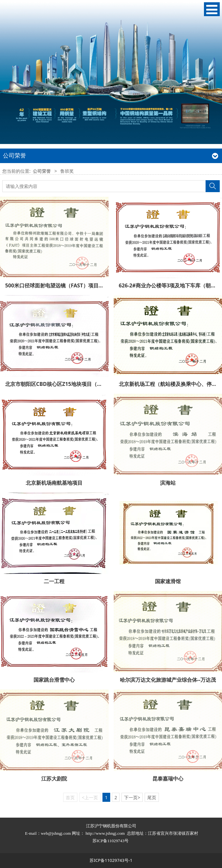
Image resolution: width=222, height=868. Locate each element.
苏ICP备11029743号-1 (111, 860)
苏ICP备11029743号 (111, 841)
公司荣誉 (42, 171)
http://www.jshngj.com (105, 833)
